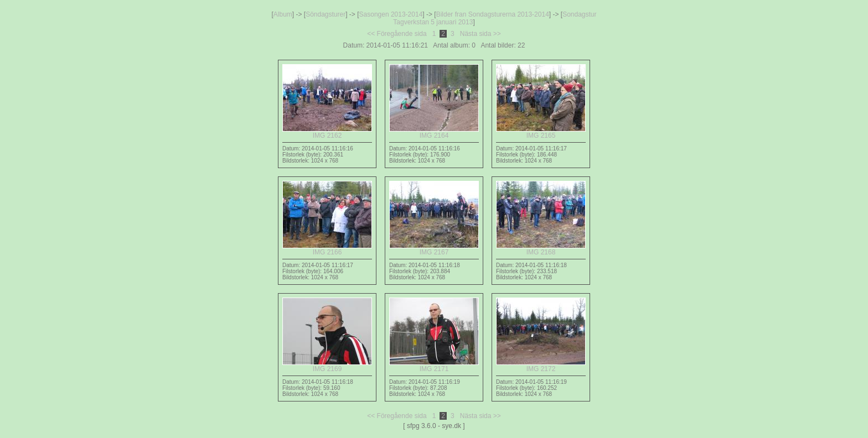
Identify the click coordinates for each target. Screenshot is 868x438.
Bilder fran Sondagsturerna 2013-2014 (493, 14)
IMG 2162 (327, 132)
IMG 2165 (541, 132)
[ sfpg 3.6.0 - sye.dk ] (434, 426)
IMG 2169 (327, 366)
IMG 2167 (434, 249)
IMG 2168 (541, 249)
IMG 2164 (434, 132)
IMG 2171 (434, 366)
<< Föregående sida (397, 34)
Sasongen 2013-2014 (391, 14)
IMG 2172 (541, 366)
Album (283, 14)
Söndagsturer (325, 14)
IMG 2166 (327, 249)
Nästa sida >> (480, 34)
